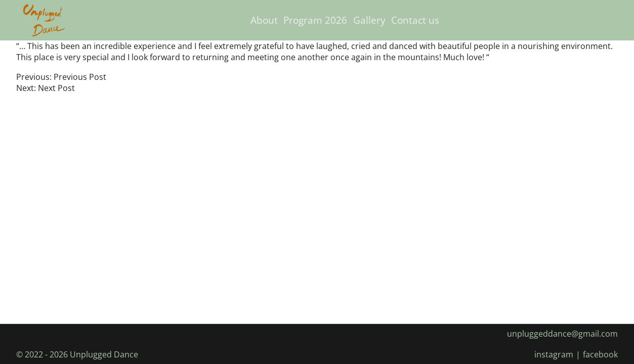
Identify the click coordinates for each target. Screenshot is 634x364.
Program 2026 (315, 20)
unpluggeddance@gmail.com (562, 334)
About (264, 20)
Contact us (415, 20)
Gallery (369, 20)
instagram (554, 354)
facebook (600, 354)
